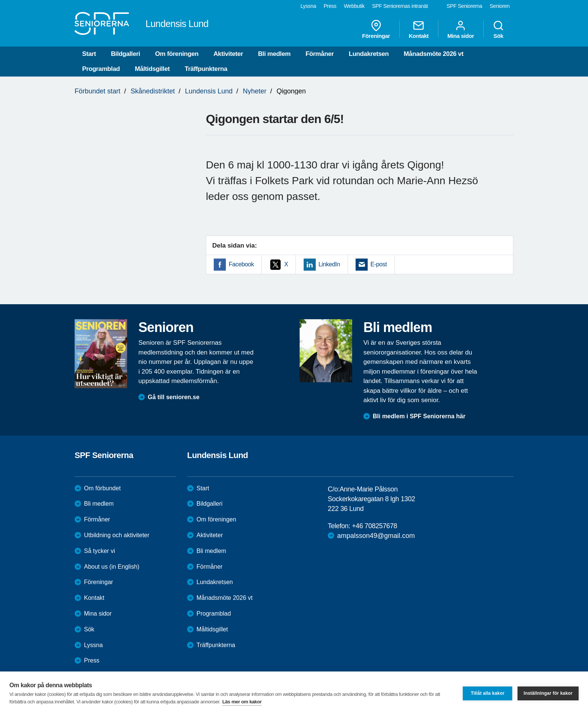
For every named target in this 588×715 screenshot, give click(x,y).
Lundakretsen (369, 54)
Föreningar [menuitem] (376, 29)
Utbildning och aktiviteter (117, 535)
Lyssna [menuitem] (308, 6)
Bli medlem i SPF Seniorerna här (419, 416)
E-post (379, 264)
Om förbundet (102, 488)
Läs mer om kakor (242, 702)
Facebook (241, 264)
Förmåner (320, 54)
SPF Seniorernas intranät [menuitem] (400, 6)
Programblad (101, 69)
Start (89, 54)
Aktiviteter (228, 54)
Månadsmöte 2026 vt (434, 54)
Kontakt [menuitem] (419, 29)
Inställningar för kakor (548, 693)
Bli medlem (274, 54)
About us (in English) (112, 567)
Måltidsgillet (152, 69)
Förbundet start (97, 91)
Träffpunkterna (206, 69)
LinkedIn (329, 264)
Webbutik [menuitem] (354, 6)
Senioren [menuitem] (500, 6)
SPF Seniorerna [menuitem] (464, 6)
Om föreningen (177, 54)
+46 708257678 (374, 526)
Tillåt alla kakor (487, 693)
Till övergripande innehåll (0, 0)
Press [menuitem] (330, 6)
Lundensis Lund (209, 91)
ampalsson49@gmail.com (376, 536)
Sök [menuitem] (498, 29)
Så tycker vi (100, 551)
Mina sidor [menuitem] (461, 29)
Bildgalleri (126, 54)
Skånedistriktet (153, 91)
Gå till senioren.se (174, 397)
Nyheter (254, 91)
